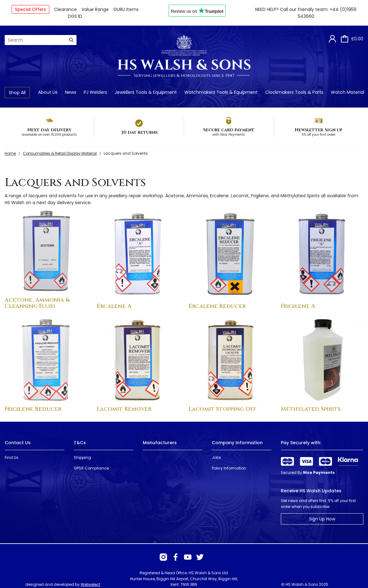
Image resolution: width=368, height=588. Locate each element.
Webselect (90, 584)
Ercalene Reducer (217, 306)
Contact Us (18, 443)
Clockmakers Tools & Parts (294, 92)
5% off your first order (319, 135)
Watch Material (348, 92)
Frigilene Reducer (33, 409)
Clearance (65, 9)
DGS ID (75, 16)
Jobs (216, 457)
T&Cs (80, 443)
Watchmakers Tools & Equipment (221, 92)
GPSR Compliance (91, 468)
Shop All (17, 93)
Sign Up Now (322, 519)
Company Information (237, 443)
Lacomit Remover (124, 409)
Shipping (82, 457)
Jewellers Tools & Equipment (146, 92)
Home (10, 153)
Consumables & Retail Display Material (60, 153)
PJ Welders (95, 92)
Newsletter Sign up (318, 130)
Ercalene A (114, 306)
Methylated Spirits (311, 409)
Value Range (95, 9)
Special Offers (30, 9)
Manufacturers (160, 443)
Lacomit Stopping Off (223, 409)
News (71, 92)
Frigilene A (298, 306)
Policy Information (229, 468)
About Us (48, 92)
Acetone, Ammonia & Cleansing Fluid (37, 303)
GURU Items (126, 9)
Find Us (12, 457)
